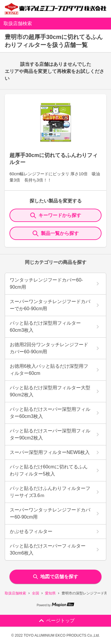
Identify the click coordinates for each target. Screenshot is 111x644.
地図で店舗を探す (56, 577)
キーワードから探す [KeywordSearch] (56, 215)
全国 (36, 593)
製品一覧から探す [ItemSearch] (56, 233)
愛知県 (50, 593)
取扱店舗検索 (15, 593)
